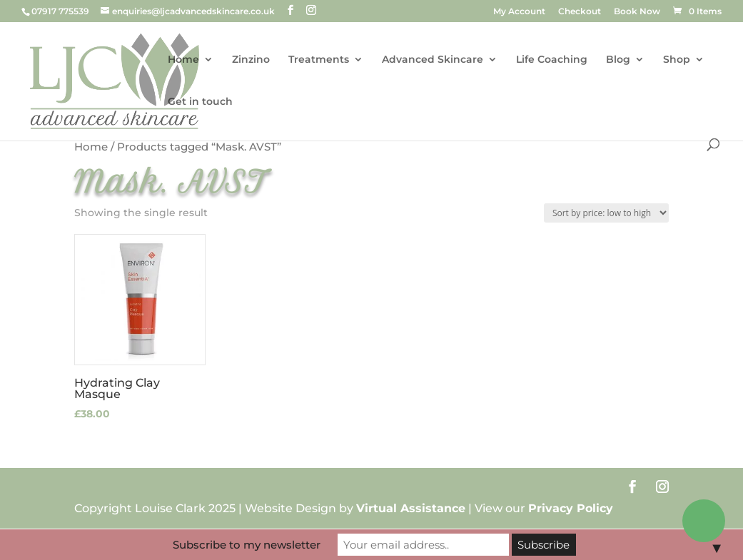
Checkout (580, 12)
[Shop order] (606, 213)
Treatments (319, 60)
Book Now (637, 12)
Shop (677, 60)
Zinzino (251, 60)
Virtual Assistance (411, 508)
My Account (519, 12)
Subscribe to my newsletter (247, 545)
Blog (618, 60)
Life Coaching (552, 60)
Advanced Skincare (433, 60)
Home (183, 60)
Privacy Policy (571, 508)
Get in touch (200, 102)
